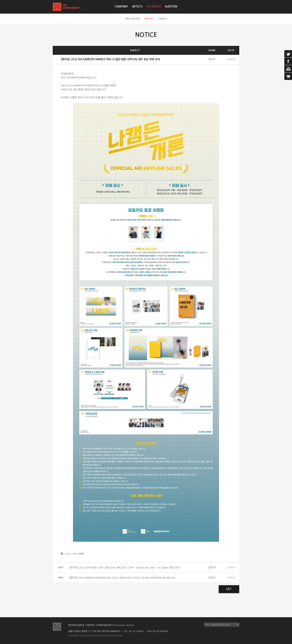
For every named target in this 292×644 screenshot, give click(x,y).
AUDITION (171, 7)
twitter (288, 54)
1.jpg (67, 554)
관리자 (212, 59)
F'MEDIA (162, 19)
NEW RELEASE (133, 19)
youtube (288, 69)
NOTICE (149, 19)
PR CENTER (154, 7)
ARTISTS (137, 7)
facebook (288, 61)
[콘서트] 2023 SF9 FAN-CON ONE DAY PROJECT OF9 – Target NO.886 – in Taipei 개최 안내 (124, 568)
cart (288, 76)
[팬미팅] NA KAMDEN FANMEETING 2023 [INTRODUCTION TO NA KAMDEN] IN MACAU (122, 578)
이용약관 (90, 625)
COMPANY (121, 7)
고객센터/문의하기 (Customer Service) (115, 625)
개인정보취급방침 (76, 625)
